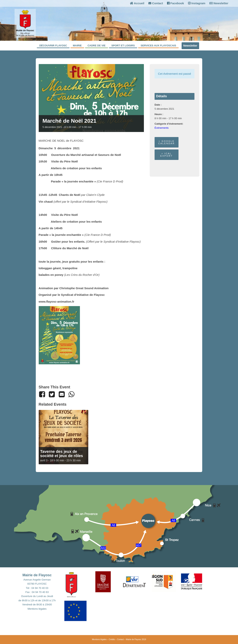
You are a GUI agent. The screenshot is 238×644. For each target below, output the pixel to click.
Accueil (137, 3)
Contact (156, 3)
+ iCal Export (167, 155)
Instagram (197, 3)
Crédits (112, 639)
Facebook (175, 3)
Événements (162, 128)
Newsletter (219, 3)
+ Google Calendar (167, 142)
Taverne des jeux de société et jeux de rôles (62, 454)
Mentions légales (37, 609)
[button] (79, 584)
